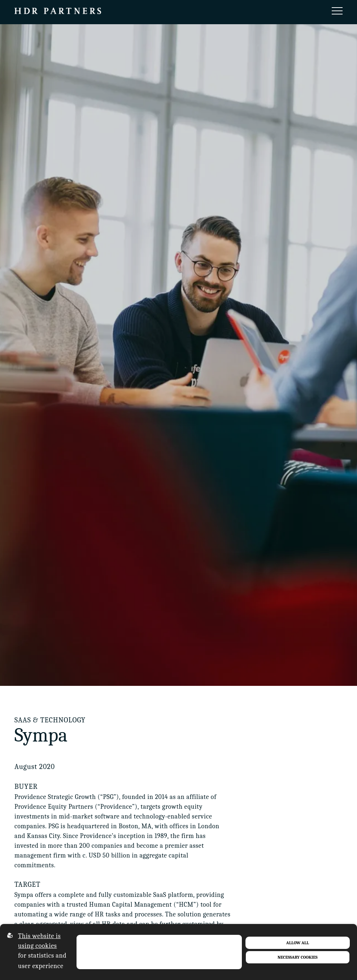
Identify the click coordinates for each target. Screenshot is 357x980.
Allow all (298, 943)
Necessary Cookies (298, 957)
